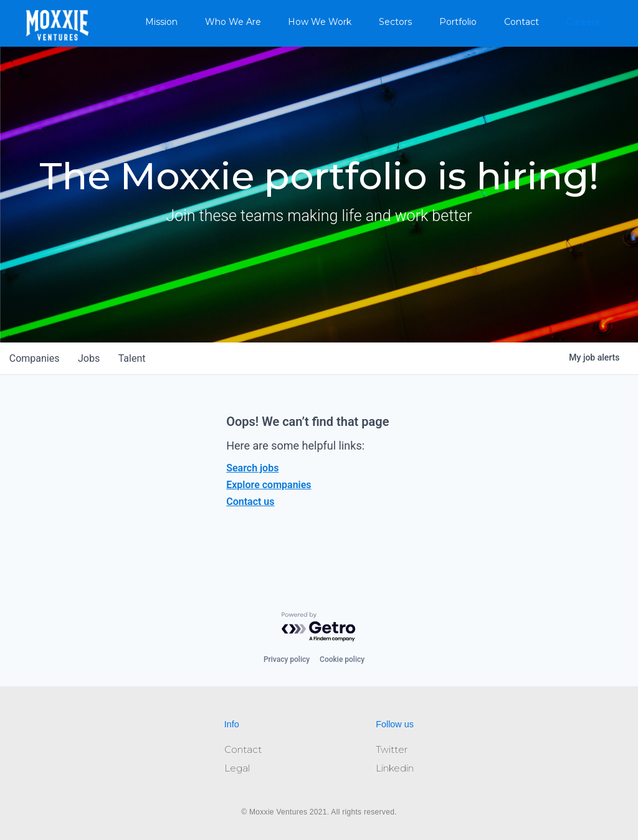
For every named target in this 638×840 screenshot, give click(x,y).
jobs (91, 358)
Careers (583, 22)
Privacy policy (287, 659)
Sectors (395, 22)
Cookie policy (342, 659)
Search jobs (252, 468)
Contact (521, 22)
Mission (161, 22)
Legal (237, 768)
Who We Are (233, 22)
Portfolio (458, 22)
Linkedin (395, 768)
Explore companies (269, 485)
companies (35, 358)
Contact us (250, 502)
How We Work (320, 22)
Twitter (392, 749)
